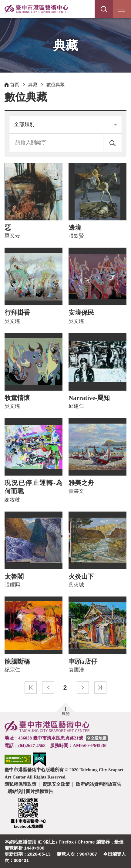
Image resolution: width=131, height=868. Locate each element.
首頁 (15, 85)
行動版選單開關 (122, 10)
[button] (104, 9)
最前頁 (31, 688)
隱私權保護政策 (20, 784)
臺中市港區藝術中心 (36, 9)
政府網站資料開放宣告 (99, 784)
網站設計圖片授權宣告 (30, 791)
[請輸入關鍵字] (56, 143)
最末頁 (100, 688)
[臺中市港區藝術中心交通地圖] (97, 738)
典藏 (33, 85)
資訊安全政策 (56, 784)
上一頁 (48, 688)
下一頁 (83, 688)
